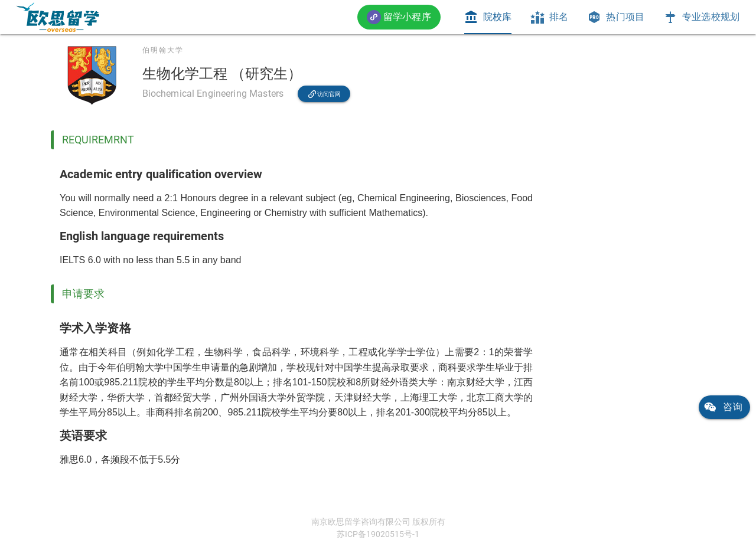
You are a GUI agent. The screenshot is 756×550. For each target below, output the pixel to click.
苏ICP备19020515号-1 (378, 534)
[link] (58, 17)
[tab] (488, 17)
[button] (399, 17)
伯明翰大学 (163, 50)
